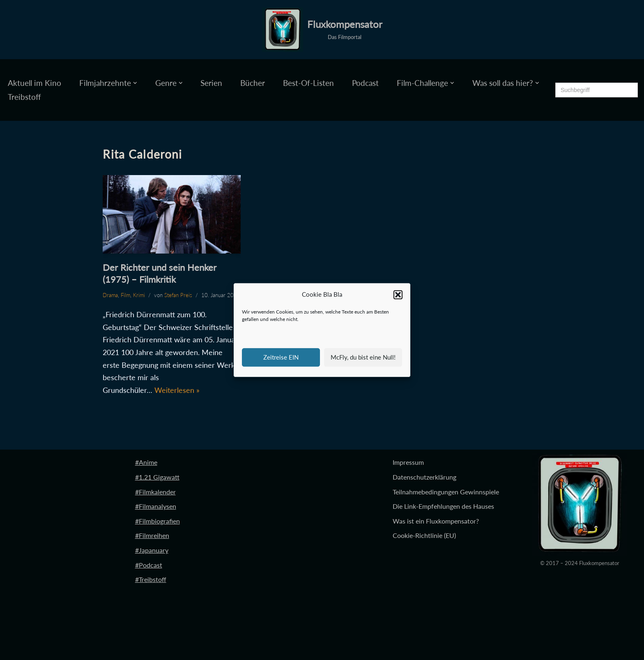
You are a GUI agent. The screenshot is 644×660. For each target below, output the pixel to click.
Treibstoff (24, 97)
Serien (211, 83)
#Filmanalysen (156, 506)
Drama (110, 295)
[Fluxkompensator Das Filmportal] (322, 30)
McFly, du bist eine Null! (363, 357)
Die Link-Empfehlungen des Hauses (443, 506)
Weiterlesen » (177, 390)
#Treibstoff (151, 579)
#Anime (146, 462)
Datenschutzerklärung (424, 477)
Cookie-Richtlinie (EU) (424, 535)
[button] (398, 295)
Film (125, 295)
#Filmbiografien (158, 521)
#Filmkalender (155, 492)
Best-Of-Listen (308, 83)
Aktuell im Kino (34, 83)
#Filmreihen (152, 535)
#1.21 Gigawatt (157, 477)
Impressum (408, 462)
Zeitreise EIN (281, 357)
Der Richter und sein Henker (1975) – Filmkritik (160, 273)
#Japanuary (152, 550)
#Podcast (149, 565)
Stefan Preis (178, 295)
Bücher (253, 83)
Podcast (365, 83)
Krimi (139, 295)
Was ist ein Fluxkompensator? (436, 521)
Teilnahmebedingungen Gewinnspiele (446, 492)
